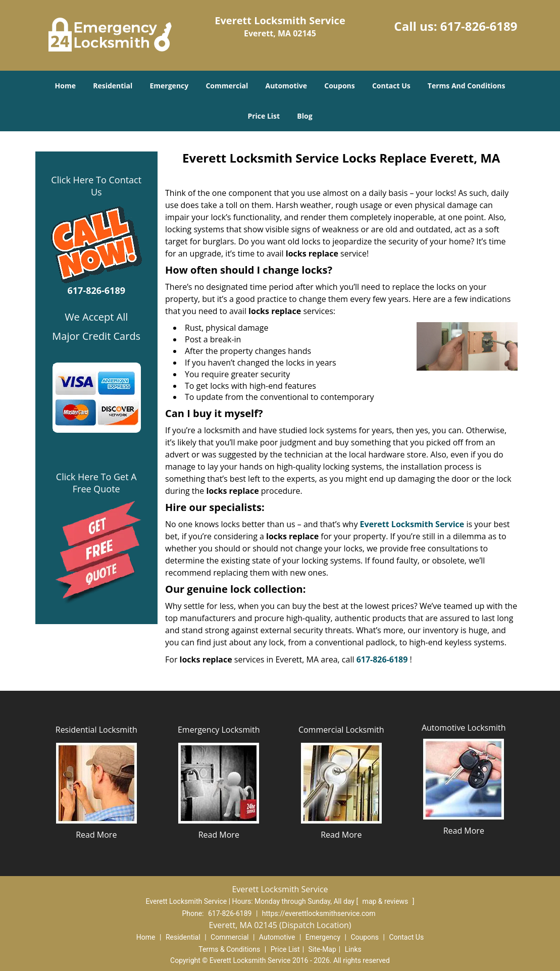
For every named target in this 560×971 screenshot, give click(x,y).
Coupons (339, 86)
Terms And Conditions (467, 86)
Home (65, 86)
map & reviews (386, 901)
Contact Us (391, 86)
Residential (113, 86)
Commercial (227, 86)
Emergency (169, 86)
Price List (264, 116)
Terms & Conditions (229, 949)
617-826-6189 (479, 26)
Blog (304, 116)
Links (353, 949)
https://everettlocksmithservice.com (319, 913)
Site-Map (322, 949)
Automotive (286, 86)
